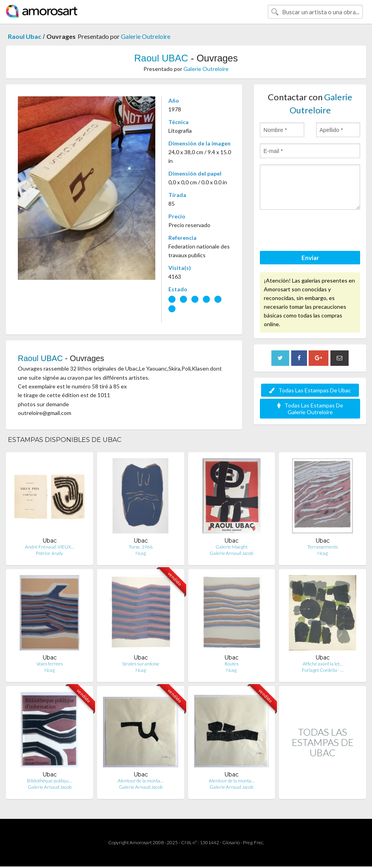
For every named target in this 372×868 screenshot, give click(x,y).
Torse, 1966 (141, 547)
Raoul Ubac (25, 36)
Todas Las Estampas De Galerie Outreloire (310, 409)
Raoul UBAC (161, 58)
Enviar (310, 258)
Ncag (141, 553)
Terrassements (323, 547)
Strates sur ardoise (141, 664)
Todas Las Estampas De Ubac (310, 390)
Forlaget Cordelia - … (323, 670)
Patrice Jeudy (50, 553)
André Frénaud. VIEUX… (50, 547)
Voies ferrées (50, 664)
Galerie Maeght (232, 547)
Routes (232, 664)
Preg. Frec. (253, 842)
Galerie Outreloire (146, 36)
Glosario (231, 842)
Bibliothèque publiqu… (49, 781)
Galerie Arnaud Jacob (231, 553)
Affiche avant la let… (323, 664)
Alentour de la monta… (140, 781)
